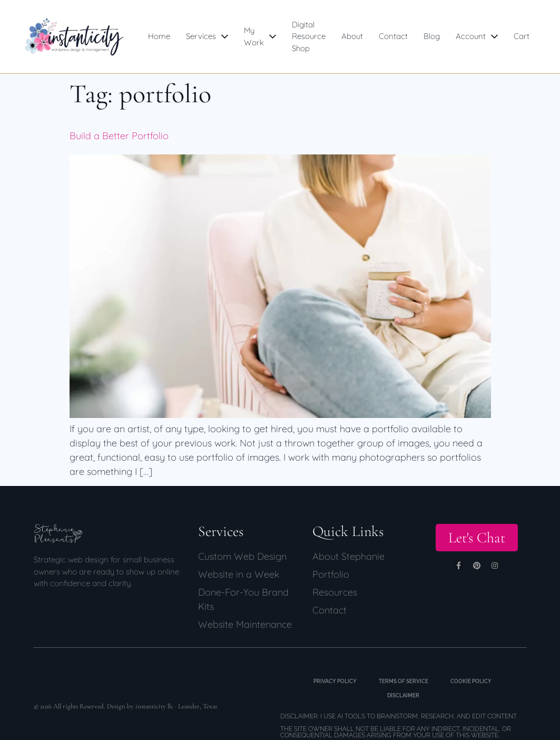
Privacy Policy (331, 681)
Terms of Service (404, 681)
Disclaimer (403, 695)
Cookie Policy (475, 681)
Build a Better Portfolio (119, 136)
